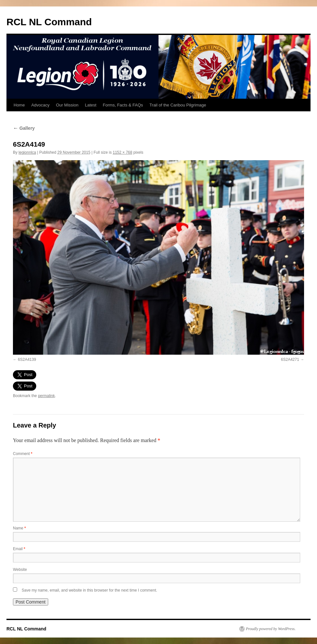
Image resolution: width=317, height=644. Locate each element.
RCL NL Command (49, 22)
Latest (90, 105)
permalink (46, 396)
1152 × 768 (123, 152)
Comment (23, 454)
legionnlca (27, 152)
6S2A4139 (27, 360)
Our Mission (67, 105)
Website (20, 570)
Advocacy (40, 105)
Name (19, 528)
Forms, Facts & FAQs (123, 105)
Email (19, 549)
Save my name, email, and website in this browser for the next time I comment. (89, 590)
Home (19, 105)
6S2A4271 (290, 360)
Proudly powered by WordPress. (271, 629)
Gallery (24, 128)
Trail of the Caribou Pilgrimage (178, 105)
